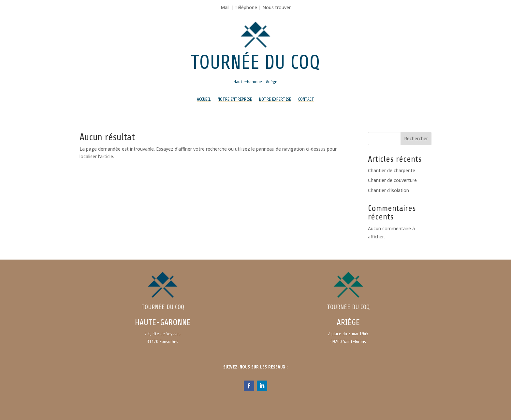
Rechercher (416, 138)
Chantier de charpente (392, 170)
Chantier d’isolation (388, 190)
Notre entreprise (235, 99)
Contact (306, 99)
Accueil (204, 99)
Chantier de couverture (392, 180)
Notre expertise (275, 99)
